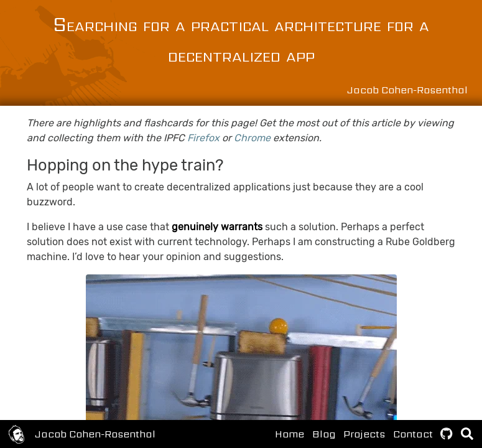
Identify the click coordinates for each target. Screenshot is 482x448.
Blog (324, 434)
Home (290, 434)
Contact (413, 434)
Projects (364, 434)
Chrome (252, 138)
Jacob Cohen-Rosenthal (95, 434)
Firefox (203, 138)
